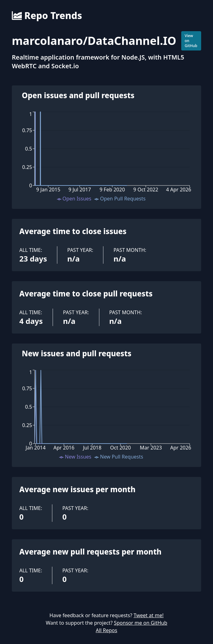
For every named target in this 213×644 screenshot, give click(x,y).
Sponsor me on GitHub (141, 623)
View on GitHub (191, 41)
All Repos (107, 630)
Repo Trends (47, 16)
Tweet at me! (149, 615)
